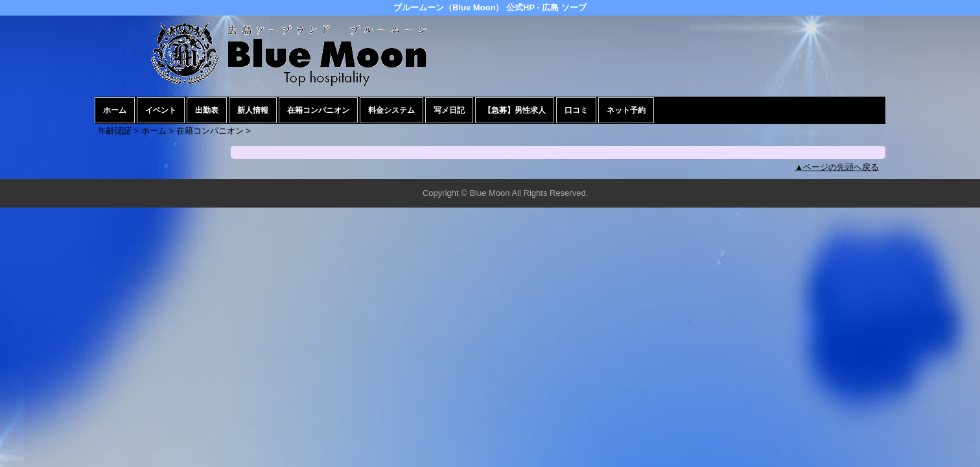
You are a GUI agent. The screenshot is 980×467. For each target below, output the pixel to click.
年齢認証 (115, 131)
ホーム (115, 110)
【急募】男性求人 (515, 110)
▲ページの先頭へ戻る (837, 167)
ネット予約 (626, 110)
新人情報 (253, 110)
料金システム (391, 110)
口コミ (576, 110)
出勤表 (207, 110)
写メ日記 (449, 110)
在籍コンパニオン (318, 110)
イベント (161, 110)
